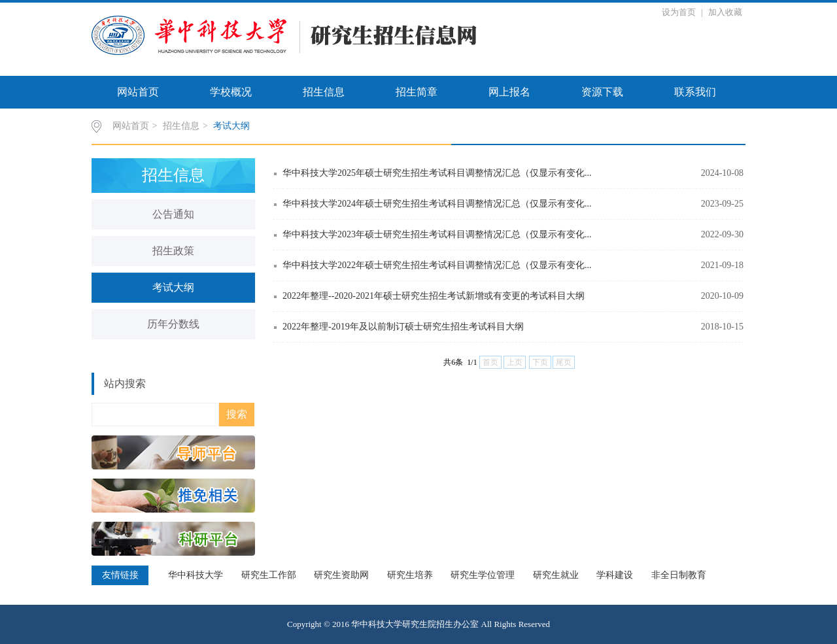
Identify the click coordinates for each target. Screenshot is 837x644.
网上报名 (509, 92)
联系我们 (695, 92)
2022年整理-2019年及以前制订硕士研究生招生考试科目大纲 (403, 327)
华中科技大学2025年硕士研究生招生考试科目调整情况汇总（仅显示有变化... (437, 173)
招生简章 (417, 92)
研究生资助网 (341, 575)
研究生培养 (410, 575)
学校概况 (231, 92)
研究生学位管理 (483, 575)
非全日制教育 (679, 575)
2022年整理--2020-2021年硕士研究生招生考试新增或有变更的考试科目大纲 (434, 296)
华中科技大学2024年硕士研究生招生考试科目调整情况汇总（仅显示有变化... (437, 204)
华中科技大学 (196, 575)
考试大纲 (231, 126)
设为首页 (680, 12)
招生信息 (324, 92)
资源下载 (602, 92)
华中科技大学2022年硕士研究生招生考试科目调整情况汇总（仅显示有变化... (437, 265)
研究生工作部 (269, 575)
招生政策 (173, 251)
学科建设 (615, 575)
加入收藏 (725, 12)
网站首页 (138, 92)
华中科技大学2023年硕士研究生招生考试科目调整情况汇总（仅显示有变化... (437, 234)
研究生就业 (556, 575)
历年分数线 (173, 324)
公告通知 (173, 214)
